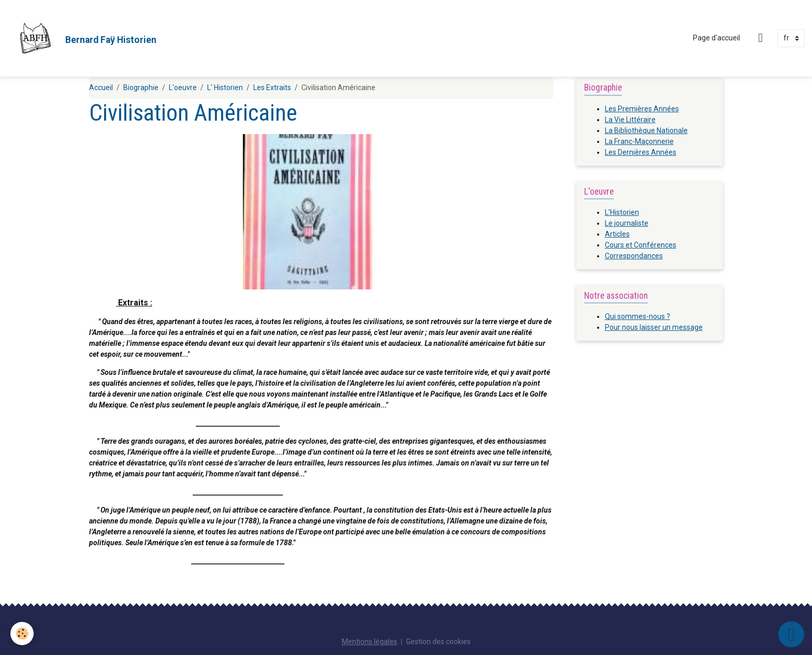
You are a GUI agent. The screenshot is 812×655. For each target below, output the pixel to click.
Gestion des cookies (438, 642)
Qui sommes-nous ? (637, 316)
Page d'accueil (716, 38)
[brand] (82, 38)
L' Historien (225, 88)
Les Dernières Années (641, 152)
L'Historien (622, 212)
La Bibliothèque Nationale (646, 130)
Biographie (141, 88)
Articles (617, 234)
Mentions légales (369, 642)
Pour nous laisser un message (654, 327)
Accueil (101, 88)
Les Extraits (272, 88)
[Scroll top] (791, 634)
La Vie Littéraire (630, 120)
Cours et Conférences (641, 245)
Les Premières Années (642, 109)
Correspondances (634, 256)
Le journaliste (627, 223)
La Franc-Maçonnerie (639, 141)
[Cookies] (22, 634)
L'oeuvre (183, 88)
